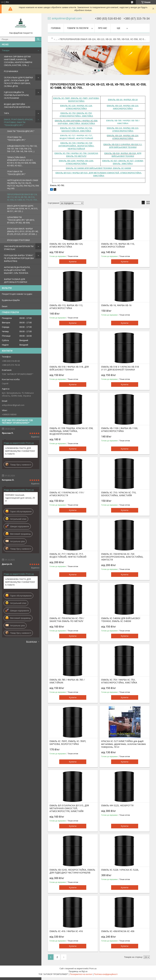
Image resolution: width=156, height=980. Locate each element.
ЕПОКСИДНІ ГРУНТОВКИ (18, 240)
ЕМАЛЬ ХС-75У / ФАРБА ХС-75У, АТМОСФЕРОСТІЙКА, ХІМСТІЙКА (119, 681)
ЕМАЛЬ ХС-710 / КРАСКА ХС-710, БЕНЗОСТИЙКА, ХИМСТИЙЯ (119, 494)
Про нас (103, 28)
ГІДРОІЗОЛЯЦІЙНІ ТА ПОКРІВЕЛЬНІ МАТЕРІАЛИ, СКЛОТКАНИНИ (17, 95)
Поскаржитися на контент (81, 974)
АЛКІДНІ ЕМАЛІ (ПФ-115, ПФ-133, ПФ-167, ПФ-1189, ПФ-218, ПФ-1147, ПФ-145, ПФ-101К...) (22, 149)
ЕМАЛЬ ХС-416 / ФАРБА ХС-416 (66, 931)
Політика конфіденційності (106, 974)
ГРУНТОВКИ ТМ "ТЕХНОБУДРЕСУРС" (16, 139)
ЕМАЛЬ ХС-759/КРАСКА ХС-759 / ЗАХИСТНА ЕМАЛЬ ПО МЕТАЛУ (67, 620)
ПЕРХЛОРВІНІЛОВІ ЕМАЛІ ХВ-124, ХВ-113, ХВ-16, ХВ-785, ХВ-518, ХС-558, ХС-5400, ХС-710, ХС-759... (23, 197)
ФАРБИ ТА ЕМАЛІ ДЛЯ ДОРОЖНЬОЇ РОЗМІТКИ (16, 281)
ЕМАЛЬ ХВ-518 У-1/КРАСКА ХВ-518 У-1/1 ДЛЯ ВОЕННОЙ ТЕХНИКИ (120, 368)
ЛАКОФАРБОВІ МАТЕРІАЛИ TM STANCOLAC (19, 248)
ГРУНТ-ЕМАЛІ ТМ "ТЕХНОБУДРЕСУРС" (16, 173)
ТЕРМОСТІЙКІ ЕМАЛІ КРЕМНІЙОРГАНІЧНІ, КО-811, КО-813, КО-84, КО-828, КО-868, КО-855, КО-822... (22, 161)
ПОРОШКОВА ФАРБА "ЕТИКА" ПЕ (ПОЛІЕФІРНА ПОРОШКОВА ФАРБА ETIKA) (19, 258)
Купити (73, 262)
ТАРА (6, 113)
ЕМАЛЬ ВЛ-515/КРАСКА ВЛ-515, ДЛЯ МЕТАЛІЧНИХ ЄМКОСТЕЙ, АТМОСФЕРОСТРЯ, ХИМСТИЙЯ (69, 808)
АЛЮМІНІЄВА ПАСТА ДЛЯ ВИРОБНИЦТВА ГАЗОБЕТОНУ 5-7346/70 (20, 451)
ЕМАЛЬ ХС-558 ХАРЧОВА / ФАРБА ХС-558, (76, 121)
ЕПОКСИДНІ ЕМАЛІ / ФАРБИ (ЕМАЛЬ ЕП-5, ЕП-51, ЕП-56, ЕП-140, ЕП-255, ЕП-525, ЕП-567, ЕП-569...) (23, 231)
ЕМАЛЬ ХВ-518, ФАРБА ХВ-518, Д (121, 153)
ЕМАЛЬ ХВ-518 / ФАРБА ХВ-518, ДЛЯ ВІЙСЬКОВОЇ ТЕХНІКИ (69, 368)
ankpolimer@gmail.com (13, 405)
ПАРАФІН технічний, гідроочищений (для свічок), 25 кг (20, 498)
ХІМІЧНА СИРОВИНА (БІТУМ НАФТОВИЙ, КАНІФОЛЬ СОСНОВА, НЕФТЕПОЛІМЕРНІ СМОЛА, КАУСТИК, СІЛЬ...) (18, 61)
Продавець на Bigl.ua (78, 971)
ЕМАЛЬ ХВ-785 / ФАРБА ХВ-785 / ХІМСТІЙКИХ (67, 681)
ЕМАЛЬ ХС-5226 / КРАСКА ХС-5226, (120, 870)
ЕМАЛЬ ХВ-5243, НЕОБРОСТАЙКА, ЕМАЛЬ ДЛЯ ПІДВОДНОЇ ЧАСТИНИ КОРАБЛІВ (72, 871)
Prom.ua (93, 969)
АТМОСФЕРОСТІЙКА (123, 138)
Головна (56, 28)
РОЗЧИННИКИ (11, 71)
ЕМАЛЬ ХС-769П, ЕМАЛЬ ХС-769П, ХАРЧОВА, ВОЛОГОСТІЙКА (68, 743)
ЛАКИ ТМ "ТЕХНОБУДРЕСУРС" (21, 131)
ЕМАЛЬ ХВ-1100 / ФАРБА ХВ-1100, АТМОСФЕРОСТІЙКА (120, 430)
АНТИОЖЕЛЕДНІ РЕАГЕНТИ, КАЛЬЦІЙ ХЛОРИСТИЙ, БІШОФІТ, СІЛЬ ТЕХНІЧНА (17, 270)
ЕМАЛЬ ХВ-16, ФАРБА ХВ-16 (116, 305)
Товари (6, 50)
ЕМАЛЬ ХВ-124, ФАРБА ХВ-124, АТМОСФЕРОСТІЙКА (66, 245)
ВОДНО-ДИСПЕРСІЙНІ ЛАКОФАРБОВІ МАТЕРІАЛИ (17, 106)
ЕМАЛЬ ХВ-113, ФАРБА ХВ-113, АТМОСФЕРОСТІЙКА (66, 307)
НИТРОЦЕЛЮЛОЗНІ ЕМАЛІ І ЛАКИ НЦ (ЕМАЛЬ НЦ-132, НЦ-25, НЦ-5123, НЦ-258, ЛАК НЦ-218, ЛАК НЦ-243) (23, 184)
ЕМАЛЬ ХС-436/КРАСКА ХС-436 (118, 931)
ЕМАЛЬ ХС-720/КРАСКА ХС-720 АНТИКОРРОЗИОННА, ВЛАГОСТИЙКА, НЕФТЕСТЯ (122, 557)
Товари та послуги (78, 28)
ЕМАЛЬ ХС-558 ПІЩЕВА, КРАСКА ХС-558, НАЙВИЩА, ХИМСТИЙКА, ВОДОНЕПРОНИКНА (71, 431)
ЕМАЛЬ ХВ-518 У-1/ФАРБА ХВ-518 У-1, (123, 144)
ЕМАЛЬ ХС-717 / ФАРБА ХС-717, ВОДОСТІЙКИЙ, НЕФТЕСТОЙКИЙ (68, 555)
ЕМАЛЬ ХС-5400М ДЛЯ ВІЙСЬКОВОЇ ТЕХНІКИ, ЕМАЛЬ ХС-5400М (121, 620)
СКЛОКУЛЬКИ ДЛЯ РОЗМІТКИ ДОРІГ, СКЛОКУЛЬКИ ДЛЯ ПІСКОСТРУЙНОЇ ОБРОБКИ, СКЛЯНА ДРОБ (18, 82)
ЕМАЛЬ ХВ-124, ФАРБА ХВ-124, (123, 136)
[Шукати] (38, 39)
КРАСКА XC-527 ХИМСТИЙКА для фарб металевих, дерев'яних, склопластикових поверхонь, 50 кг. (124, 744)
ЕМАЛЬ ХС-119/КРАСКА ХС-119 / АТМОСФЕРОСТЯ (67, 494)
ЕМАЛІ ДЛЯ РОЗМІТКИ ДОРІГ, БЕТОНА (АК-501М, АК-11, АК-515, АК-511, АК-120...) (23, 209)
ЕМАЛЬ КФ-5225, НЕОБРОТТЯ (117, 805)
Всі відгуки (32, 641)
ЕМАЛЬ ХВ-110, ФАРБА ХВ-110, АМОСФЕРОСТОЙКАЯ (118, 245)
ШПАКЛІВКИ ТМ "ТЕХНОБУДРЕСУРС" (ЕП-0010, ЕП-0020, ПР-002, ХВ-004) (21, 220)
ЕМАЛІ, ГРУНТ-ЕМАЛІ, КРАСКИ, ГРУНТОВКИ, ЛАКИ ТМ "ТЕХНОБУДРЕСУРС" (18, 122)
